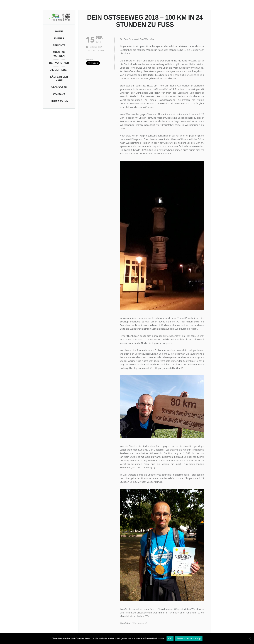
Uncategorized (95, 51)
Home (59, 31)
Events (59, 38)
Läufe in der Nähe (59, 79)
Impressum (59, 101)
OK (170, 638)
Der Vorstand (59, 63)
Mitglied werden (59, 54)
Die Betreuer (59, 70)
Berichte (59, 45)
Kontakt (59, 94)
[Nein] (250, 638)
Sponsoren (59, 87)
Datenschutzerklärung (189, 638)
